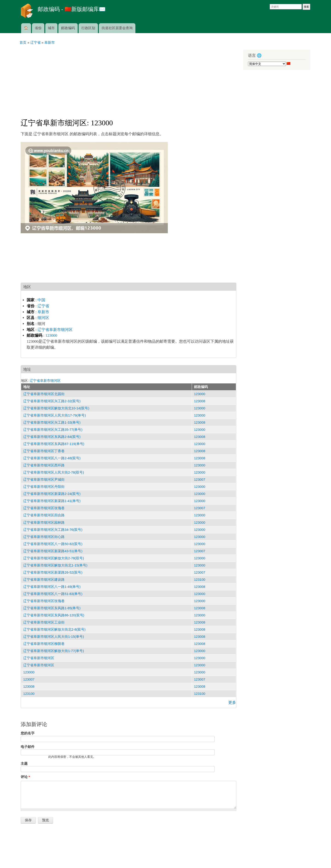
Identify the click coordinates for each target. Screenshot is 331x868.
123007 (200, 480)
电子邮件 (28, 747)
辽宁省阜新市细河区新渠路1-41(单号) (52, 501)
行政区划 (88, 28)
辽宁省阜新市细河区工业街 (44, 622)
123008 (200, 401)
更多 (232, 703)
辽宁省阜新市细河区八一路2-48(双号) (52, 458)
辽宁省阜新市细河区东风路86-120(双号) (54, 615)
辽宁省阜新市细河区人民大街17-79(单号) (54, 415)
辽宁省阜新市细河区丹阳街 (44, 487)
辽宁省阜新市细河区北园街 (44, 394)
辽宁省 (43, 306)
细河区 (43, 318)
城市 (51, 28)
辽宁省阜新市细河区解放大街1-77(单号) (54, 651)
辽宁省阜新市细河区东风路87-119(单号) (54, 444)
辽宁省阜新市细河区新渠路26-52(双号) (53, 572)
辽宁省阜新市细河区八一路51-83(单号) (53, 594)
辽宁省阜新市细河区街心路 (44, 537)
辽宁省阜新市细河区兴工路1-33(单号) (52, 423)
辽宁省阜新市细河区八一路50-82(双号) (53, 544)
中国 (41, 300)
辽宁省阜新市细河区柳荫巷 (44, 644)
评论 (25, 777)
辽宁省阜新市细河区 (55, 330)
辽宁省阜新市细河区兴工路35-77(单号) (53, 430)
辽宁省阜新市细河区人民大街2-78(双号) (54, 472)
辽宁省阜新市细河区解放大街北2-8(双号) (54, 629)
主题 (24, 764)
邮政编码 (68, 28)
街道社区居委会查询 (117, 28)
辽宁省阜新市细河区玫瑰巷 (44, 508)
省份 (38, 28)
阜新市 (43, 312)
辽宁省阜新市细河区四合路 (44, 515)
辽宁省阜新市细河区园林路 (44, 523)
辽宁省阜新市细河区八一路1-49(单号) (52, 587)
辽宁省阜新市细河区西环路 (44, 465)
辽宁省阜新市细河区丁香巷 (44, 451)
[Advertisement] (128, 80)
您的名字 (28, 733)
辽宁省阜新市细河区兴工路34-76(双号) (53, 530)
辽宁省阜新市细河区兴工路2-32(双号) (52, 401)
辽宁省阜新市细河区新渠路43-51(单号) (53, 551)
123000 (51, 335)
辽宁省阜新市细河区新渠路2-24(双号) (52, 494)
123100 (200, 580)
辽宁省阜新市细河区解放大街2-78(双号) (54, 558)
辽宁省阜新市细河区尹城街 (44, 480)
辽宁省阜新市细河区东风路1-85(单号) (52, 608)
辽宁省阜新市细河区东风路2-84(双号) (52, 437)
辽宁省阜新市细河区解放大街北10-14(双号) (56, 408)
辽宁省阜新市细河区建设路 (44, 580)
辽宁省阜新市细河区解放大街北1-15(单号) (55, 565)
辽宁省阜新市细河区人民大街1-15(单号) (54, 637)
